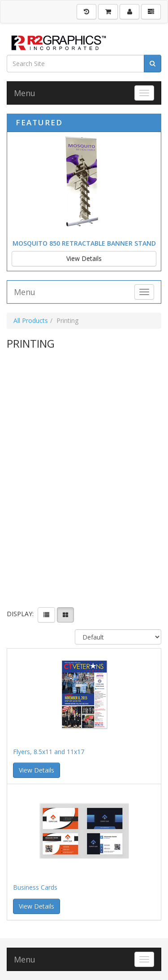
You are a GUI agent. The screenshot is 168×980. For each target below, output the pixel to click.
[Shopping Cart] (108, 12)
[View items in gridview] (65, 615)
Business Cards (35, 887)
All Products (31, 320)
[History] (86, 12)
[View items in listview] (46, 615)
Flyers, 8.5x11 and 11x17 (49, 752)
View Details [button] (37, 770)
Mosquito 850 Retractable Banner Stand (84, 243)
